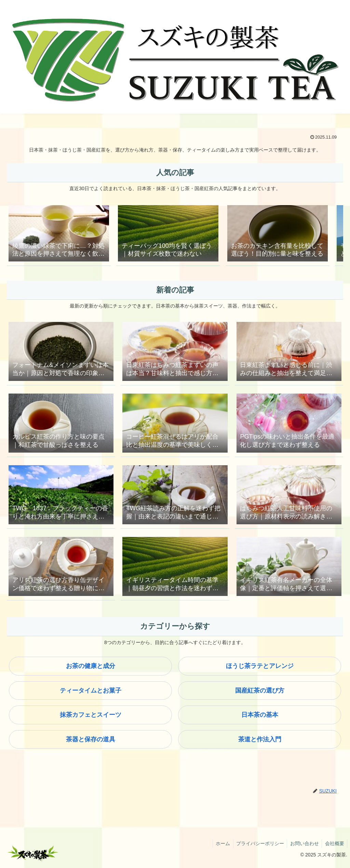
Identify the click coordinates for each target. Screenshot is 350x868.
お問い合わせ (303, 846)
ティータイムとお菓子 (91, 694)
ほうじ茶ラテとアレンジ (260, 669)
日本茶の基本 (260, 718)
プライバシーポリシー (257, 846)
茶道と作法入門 (260, 742)
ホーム (219, 846)
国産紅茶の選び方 (260, 694)
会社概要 (334, 846)
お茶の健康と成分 (91, 669)
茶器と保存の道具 (91, 742)
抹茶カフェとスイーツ (91, 718)
